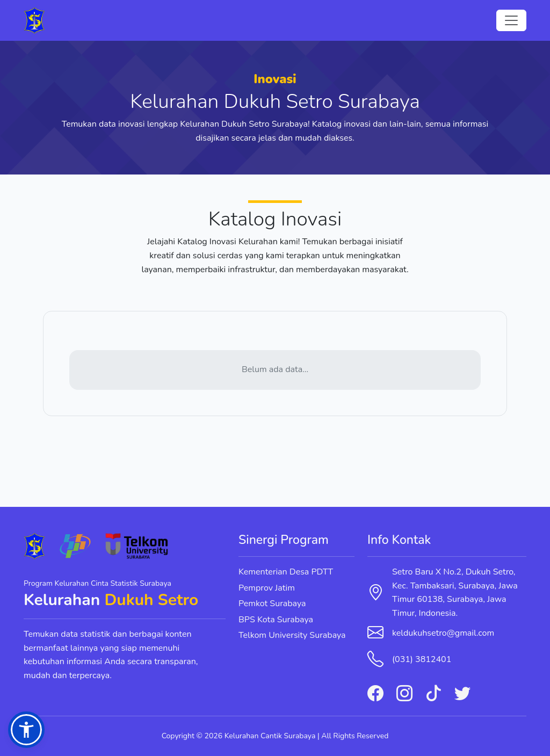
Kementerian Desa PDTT (286, 572)
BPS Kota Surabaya (276, 620)
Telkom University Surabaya (292, 635)
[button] (26, 730)
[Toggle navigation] (511, 20)
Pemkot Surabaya (272, 604)
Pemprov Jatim (267, 588)
